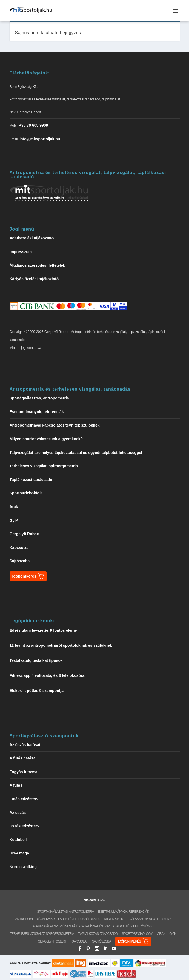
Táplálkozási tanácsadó (31, 480)
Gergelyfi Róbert (25, 534)
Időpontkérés (24, 576)
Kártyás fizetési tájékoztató (34, 279)
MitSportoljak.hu (94, 900)
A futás (16, 785)
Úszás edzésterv (25, 826)
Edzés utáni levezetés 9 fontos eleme (43, 630)
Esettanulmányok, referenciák (37, 412)
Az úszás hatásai (25, 745)
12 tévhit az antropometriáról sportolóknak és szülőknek (61, 645)
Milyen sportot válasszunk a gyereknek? (46, 439)
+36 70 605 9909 (34, 125)
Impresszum (21, 252)
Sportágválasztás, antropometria (39, 398)
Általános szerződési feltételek (37, 265)
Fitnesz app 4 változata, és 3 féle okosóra (47, 675)
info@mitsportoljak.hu (40, 139)
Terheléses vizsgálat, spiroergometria (44, 466)
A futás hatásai (23, 758)
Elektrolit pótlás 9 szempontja (37, 691)
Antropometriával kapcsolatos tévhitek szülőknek (55, 425)
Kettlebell (18, 840)
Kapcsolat (19, 547)
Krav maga (19, 853)
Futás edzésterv (24, 799)
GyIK (14, 520)
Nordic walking (23, 867)
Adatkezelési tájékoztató (32, 238)
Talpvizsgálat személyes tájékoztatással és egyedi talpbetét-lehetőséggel (76, 453)
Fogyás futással (24, 772)
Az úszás (18, 813)
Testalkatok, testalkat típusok (36, 660)
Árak (14, 507)
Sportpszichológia (26, 493)
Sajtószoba (20, 561)
